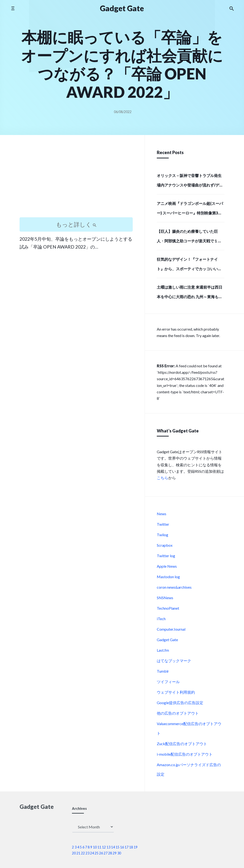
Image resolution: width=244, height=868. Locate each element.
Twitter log (166, 556)
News (162, 514)
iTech (161, 619)
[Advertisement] (76, 180)
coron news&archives (174, 587)
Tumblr (163, 671)
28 (110, 853)
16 (122, 847)
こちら (163, 478)
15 (117, 847)
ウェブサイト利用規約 (176, 692)
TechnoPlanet (168, 608)
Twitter (163, 524)
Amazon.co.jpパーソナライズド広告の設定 (189, 769)
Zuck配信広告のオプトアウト (182, 744)
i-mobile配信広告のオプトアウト (185, 754)
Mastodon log (168, 577)
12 (104, 847)
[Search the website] (232, 8)
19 (136, 847)
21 (78, 853)
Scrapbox (165, 545)
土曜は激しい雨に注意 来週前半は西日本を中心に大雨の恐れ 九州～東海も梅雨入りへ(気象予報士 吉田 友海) (190, 293)
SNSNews (165, 598)
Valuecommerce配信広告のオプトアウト (189, 728)
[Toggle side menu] (13, 8)
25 (97, 853)
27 (106, 853)
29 (115, 853)
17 (127, 847)
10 (95, 847)
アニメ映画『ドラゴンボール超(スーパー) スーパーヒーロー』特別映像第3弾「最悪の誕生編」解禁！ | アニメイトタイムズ (190, 210)
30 (119, 853)
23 (87, 853)
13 (108, 847)
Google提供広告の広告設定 (180, 703)
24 (92, 853)
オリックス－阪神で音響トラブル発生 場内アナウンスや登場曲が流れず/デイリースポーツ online (190, 182)
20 (74, 853)
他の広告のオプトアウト (178, 713)
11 (99, 847)
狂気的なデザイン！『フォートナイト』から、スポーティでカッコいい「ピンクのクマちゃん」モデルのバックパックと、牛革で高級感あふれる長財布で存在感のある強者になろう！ (189, 265)
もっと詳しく (76, 224)
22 (83, 853)
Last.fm (163, 650)
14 (113, 847)
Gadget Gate (167, 640)
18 (131, 847)
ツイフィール (168, 682)
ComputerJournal (171, 629)
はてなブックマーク (174, 661)
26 (101, 853)
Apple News (167, 566)
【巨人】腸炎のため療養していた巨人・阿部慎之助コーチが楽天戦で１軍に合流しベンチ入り (189, 238)
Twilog (163, 535)
